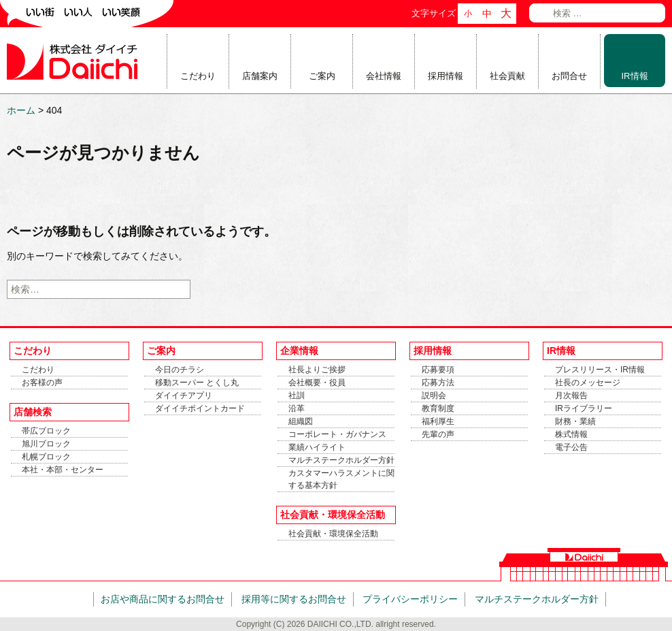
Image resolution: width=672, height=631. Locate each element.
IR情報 (635, 76)
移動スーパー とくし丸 (197, 383)
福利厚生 (438, 421)
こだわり (198, 76)
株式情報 (571, 434)
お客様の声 (42, 383)
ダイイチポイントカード (200, 408)
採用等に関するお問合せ (294, 599)
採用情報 (446, 76)
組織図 (301, 421)
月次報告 (571, 395)
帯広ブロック (46, 431)
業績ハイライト (317, 447)
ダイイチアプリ (184, 395)
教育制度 (438, 408)
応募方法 (438, 383)
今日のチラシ (180, 370)
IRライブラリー (584, 408)
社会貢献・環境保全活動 (333, 534)
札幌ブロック (46, 457)
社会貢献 (507, 76)
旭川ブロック (46, 444)
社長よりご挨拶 (317, 370)
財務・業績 (575, 421)
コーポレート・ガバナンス (337, 434)
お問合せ (569, 76)
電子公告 (571, 447)
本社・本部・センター (63, 470)
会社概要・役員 (317, 383)
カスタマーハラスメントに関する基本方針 (341, 479)
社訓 (297, 395)
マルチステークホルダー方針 (341, 460)
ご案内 (322, 76)
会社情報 (384, 76)
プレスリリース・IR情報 (600, 370)
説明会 (434, 395)
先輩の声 (438, 434)
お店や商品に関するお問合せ (163, 599)
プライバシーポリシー (410, 599)
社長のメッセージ (588, 383)
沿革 (297, 408)
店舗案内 (260, 76)
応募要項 (438, 370)
